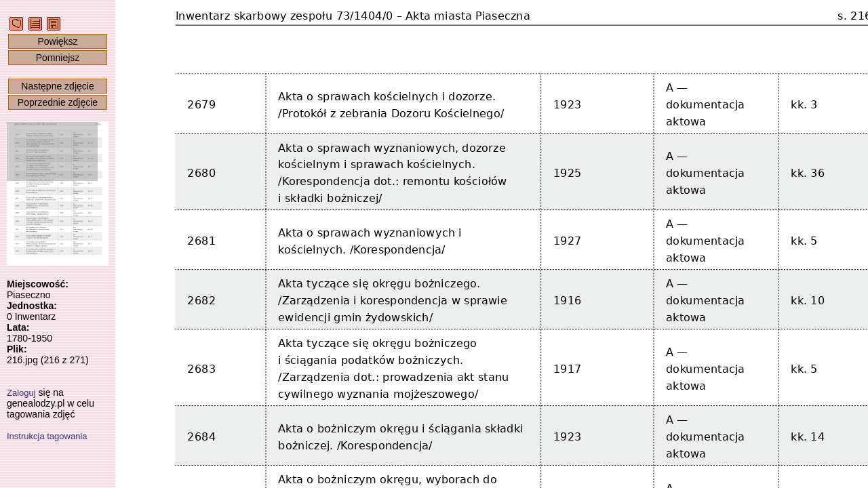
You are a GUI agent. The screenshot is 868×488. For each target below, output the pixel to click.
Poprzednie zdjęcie (58, 102)
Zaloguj (21, 393)
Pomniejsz (58, 58)
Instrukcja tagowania (47, 436)
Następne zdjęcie (57, 86)
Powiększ (57, 41)
